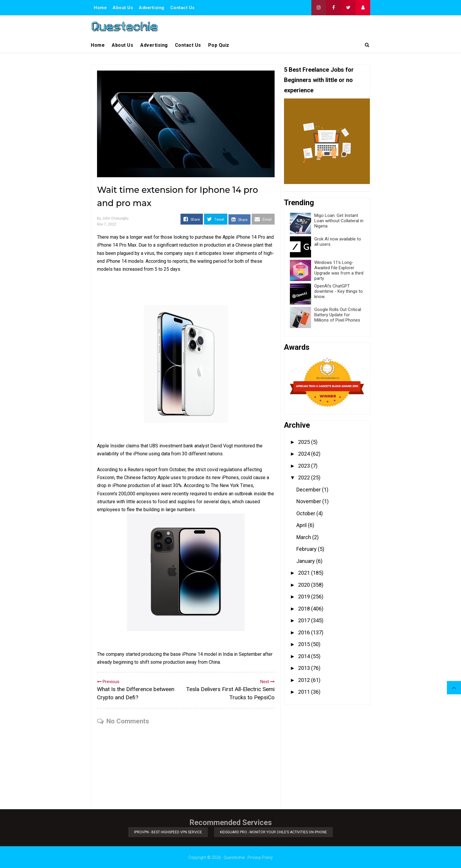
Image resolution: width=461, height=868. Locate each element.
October (306, 513)
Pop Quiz (219, 45)
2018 (305, 609)
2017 (305, 620)
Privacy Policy (260, 857)
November (309, 501)
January (306, 561)
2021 (305, 573)
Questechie (234, 857)
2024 (305, 454)
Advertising (152, 8)
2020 (305, 585)
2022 (305, 478)
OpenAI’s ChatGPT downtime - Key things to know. (339, 291)
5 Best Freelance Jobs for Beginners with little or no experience (319, 80)
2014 (305, 656)
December (309, 490)
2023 (305, 466)
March (304, 537)
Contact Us (182, 8)
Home (100, 8)
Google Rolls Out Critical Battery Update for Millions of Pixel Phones (338, 315)
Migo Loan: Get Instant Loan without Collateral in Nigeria (339, 221)
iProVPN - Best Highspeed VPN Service (168, 832)
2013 (305, 668)
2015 (305, 644)
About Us (123, 8)
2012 (305, 680)
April (302, 525)
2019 (305, 597)
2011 (305, 692)
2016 (305, 632)
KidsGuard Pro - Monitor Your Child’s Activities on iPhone (274, 832)
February (307, 549)
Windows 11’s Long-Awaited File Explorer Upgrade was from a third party (339, 270)
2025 (305, 442)
